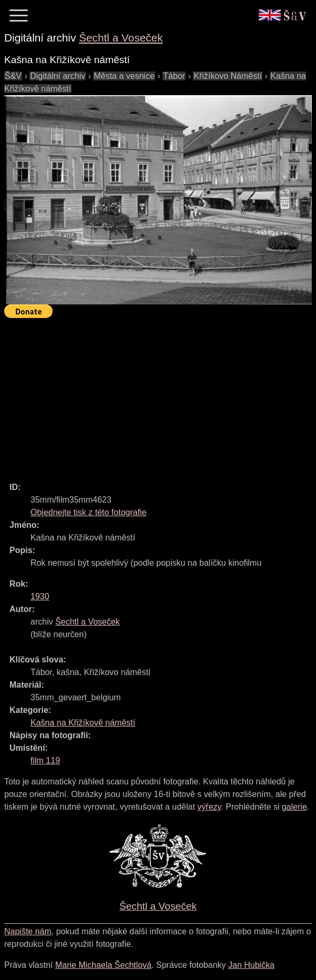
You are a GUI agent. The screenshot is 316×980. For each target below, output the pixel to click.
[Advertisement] (160, 395)
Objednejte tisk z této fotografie (89, 512)
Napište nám (28, 931)
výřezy (209, 807)
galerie (294, 807)
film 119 (45, 760)
